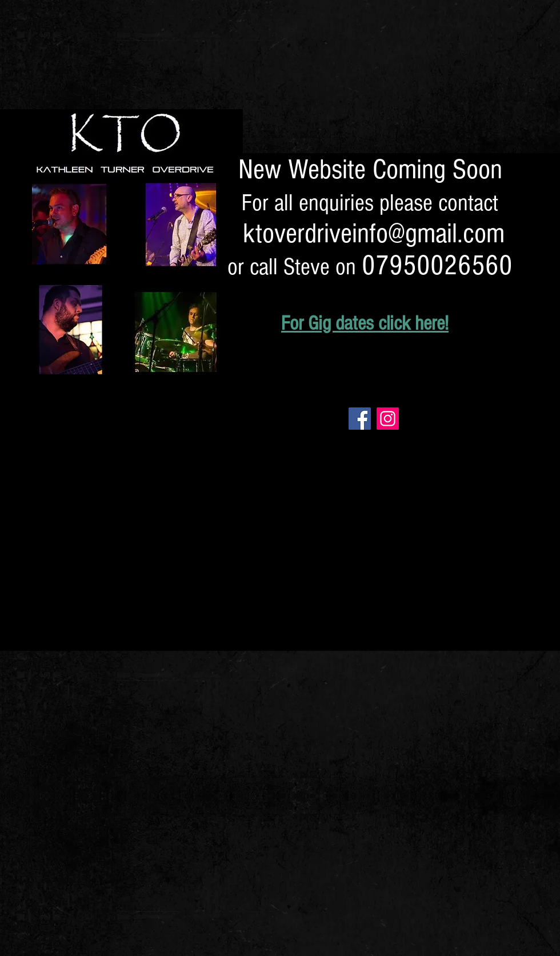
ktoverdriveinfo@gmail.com (374, 234)
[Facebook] (360, 419)
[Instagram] (388, 419)
